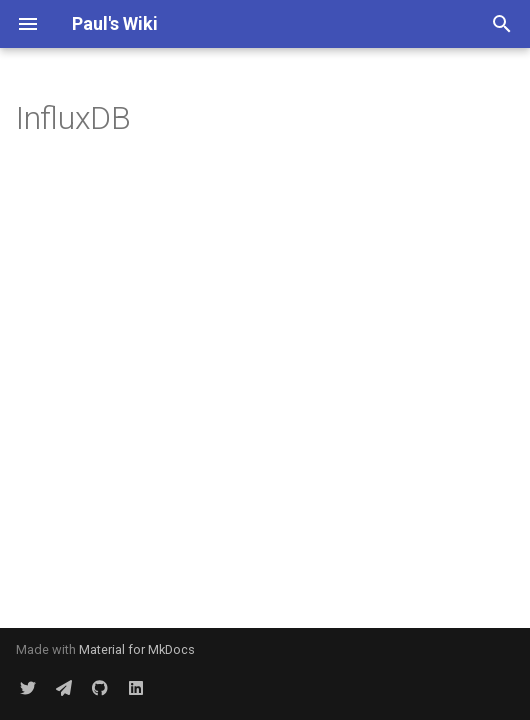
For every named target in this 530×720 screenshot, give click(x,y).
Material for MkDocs (137, 649)
